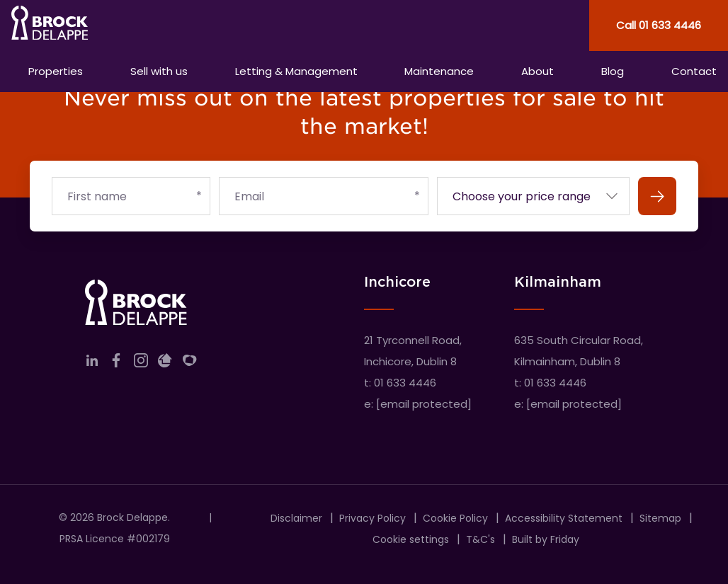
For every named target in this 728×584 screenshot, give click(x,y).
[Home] (182, 25)
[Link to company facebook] (116, 363)
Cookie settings (411, 539)
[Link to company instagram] (141, 363)
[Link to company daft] (165, 363)
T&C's (480, 539)
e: (418, 404)
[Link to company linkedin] (92, 363)
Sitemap (660, 518)
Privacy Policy (372, 518)
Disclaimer (296, 518)
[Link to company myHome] (190, 363)
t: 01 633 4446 (400, 383)
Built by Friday (546, 539)
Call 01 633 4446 (659, 25)
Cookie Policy (455, 518)
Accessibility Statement (564, 518)
